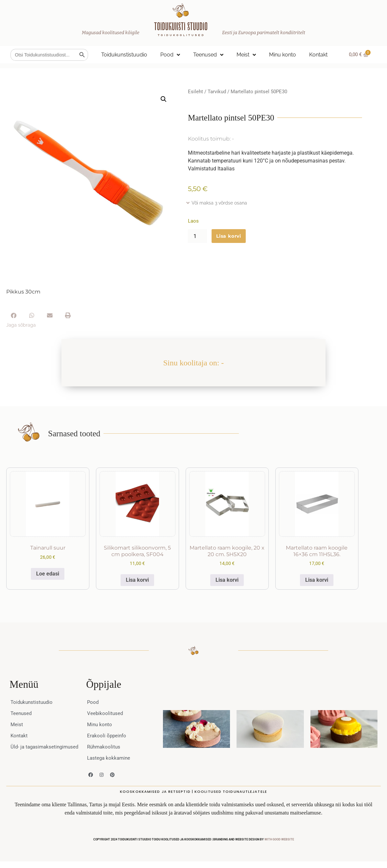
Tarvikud (217, 92)
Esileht (195, 92)
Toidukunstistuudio (124, 55)
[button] (164, 99)
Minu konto (283, 55)
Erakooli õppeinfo (107, 736)
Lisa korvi (229, 236)
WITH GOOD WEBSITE (279, 839)
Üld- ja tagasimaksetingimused (38, 750)
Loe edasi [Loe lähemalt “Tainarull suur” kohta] (48, 574)
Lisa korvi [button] (137, 580)
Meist (246, 55)
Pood (170, 55)
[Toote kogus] (197, 236)
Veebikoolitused (105, 713)
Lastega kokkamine (110, 758)
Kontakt (318, 55)
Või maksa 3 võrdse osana (219, 203)
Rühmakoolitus (105, 747)
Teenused (208, 55)
